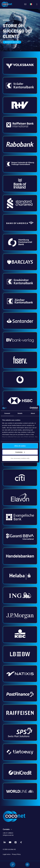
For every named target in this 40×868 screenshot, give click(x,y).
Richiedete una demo (12, 42)
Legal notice (7, 854)
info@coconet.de (8, 835)
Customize (20, 452)
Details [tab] (20, 413)
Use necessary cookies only (20, 458)
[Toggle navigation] (37, 4)
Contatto (6, 829)
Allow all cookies (20, 446)
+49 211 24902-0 (8, 833)
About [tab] (33, 413)
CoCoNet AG (12, 849)
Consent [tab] (7, 413)
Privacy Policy (16, 854)
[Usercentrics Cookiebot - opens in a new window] (30, 408)
